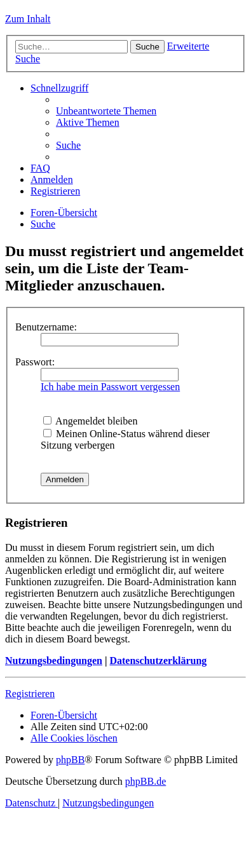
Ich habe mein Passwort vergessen (110, 387)
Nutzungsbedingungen (54, 661)
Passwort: (35, 362)
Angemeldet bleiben (90, 421)
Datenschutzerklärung (158, 661)
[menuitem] (106, 111)
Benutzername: (46, 327)
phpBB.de (146, 781)
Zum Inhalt (28, 19)
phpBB (70, 760)
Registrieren (30, 694)
